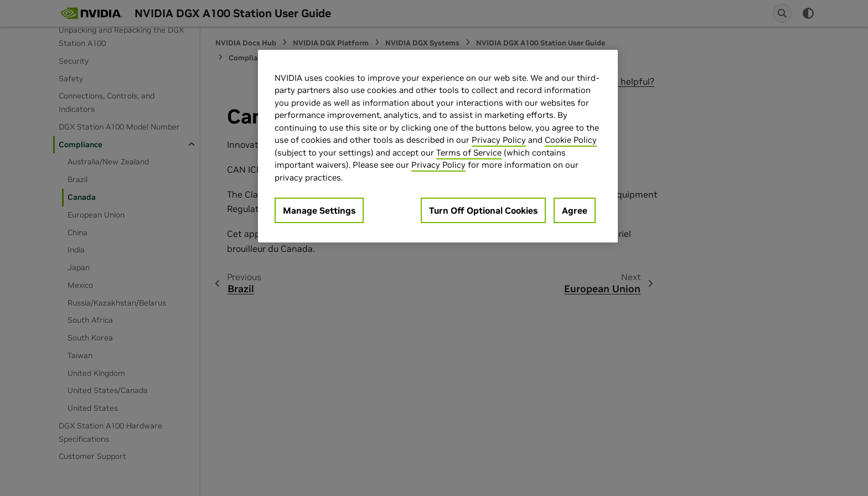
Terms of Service (469, 153)
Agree (575, 210)
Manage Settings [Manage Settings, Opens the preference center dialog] (319, 210)
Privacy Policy (499, 140)
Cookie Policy (571, 140)
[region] (438, 146)
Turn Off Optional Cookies (483, 210)
